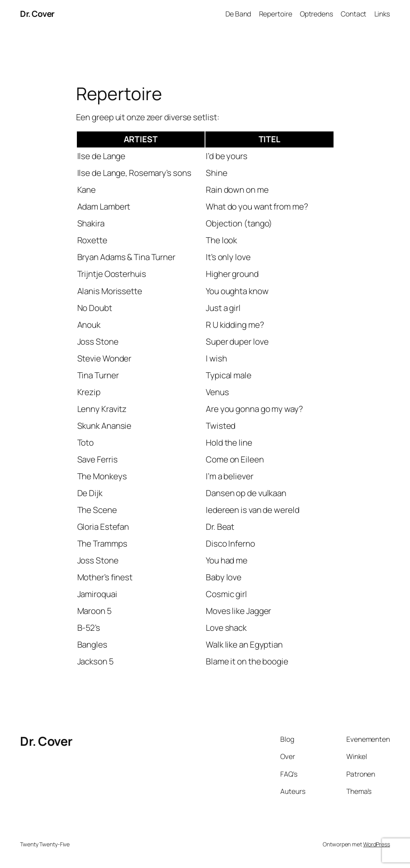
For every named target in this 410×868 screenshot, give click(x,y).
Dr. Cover (37, 14)
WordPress (377, 844)
